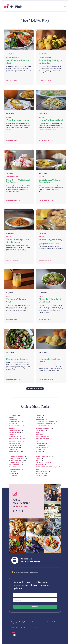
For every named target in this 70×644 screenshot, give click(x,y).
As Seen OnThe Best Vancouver (30, 560)
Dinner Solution (14, 443)
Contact (15, 624)
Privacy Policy (27, 628)
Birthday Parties (15, 430)
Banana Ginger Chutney (51, 239)
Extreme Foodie (14, 452)
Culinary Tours (35, 622)
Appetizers (13, 415)
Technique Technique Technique (47, 467)
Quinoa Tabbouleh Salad (51, 120)
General (12, 473)
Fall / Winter (13, 454)
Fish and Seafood (15, 463)
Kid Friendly (40, 420)
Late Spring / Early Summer (45, 422)
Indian (38, 417)
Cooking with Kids (15, 441)
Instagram (22, 506)
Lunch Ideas (40, 430)
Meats (38, 432)
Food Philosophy (15, 465)
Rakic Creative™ (43, 628)
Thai (38, 469)
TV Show (55, 622)
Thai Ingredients (42, 471)
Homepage (14, 622)
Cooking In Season (13, 58)
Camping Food (14, 437)
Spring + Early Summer (43, 463)
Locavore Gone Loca (43, 428)
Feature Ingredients (16, 461)
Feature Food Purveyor (17, 458)
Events (11, 450)
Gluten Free (13, 476)
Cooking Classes (24, 622)
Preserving (40, 443)
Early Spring (13, 445)
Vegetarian (40, 476)
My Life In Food (11, 356)
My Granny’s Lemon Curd (16, 300)
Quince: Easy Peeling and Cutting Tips (51, 62)
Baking (9, 117)
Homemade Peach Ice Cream (49, 360)
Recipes (41, 117)
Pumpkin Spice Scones (17, 120)
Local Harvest (41, 426)
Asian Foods (13, 420)
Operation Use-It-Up (43, 439)
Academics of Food (15, 413)
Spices (38, 461)
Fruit (11, 471)
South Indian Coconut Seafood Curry (50, 181)
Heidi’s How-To (41, 413)
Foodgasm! (13, 467)
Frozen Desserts (15, 469)
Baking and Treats (15, 426)
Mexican (39, 435)
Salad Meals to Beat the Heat (18, 62)
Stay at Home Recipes (17, 359)
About (49, 622)
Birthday (12, 428)
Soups (38, 458)
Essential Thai (14, 448)
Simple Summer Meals (43, 456)
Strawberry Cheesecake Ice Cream (18, 181)
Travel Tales (40, 473)
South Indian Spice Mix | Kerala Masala (18, 241)
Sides (38, 454)
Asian (11, 417)
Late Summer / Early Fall (44, 424)
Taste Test (40, 465)
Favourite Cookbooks (16, 456)
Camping (12, 435)
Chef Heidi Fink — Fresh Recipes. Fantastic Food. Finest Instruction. (13, 6)
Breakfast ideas (14, 432)
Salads (38, 452)
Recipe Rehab (40, 448)
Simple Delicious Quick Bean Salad (50, 300)
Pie (37, 441)
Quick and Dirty (41, 445)
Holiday (39, 415)
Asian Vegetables (15, 422)
